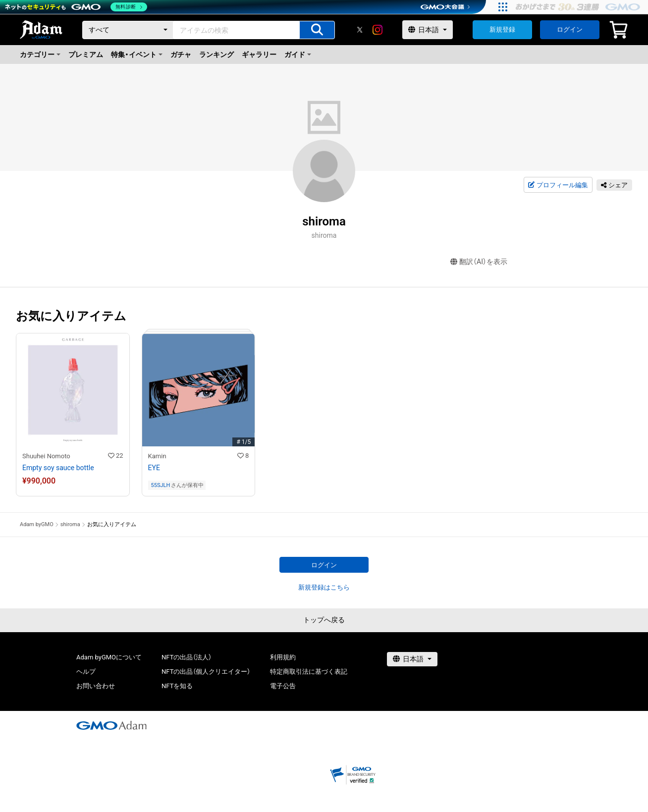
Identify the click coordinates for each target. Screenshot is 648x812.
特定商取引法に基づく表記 (309, 672)
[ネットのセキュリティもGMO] (76, 7)
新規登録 (502, 29)
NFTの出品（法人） (187, 657)
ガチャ (181, 54)
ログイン (570, 29)
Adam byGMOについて (109, 657)
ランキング (216, 54)
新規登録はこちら (324, 587)
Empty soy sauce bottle (58, 468)
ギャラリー (259, 54)
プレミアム (86, 54)
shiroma (70, 524)
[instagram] (378, 30)
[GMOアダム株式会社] (111, 725)
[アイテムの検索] (317, 30)
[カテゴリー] (128, 30)
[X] (360, 30)
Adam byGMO (37, 524)
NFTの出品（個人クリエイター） (206, 672)
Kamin (157, 456)
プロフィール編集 (558, 185)
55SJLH (161, 485)
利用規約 (283, 657)
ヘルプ (86, 672)
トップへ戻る (324, 620)
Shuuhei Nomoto (46, 456)
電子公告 (283, 686)
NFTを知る (177, 686)
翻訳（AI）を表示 (479, 262)
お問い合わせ (96, 686)
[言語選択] (428, 30)
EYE (154, 468)
